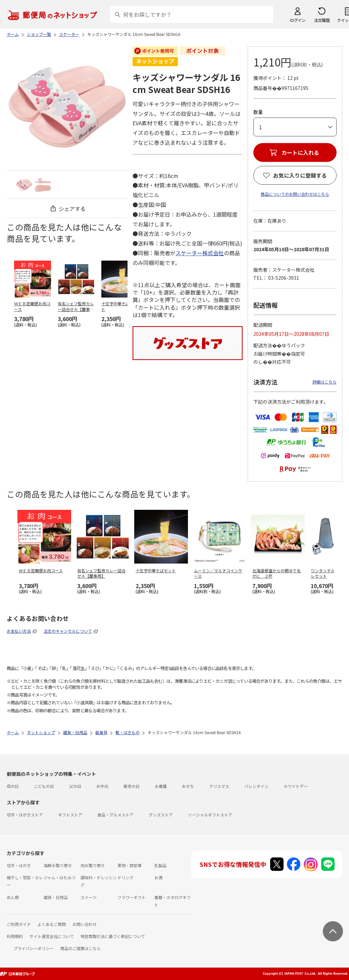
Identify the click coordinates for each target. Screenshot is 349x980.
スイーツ (89, 897)
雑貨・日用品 (56, 897)
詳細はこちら (325, 382)
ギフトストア (70, 815)
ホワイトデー (296, 786)
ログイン (298, 20)
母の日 (13, 786)
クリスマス (219, 786)
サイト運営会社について (52, 936)
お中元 (102, 786)
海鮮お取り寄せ (58, 865)
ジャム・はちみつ (60, 877)
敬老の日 (132, 786)
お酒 (158, 877)
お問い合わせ (85, 924)
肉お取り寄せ (93, 865)
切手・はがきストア (25, 815)
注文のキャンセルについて (68, 631)
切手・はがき (19, 865)
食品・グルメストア (115, 815)
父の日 (75, 786)
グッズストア (161, 815)
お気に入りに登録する (300, 175)
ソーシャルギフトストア (210, 815)
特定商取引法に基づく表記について (113, 936)
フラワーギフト (132, 897)
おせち (188, 786)
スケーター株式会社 (200, 253)
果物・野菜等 (130, 865)
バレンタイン (256, 786)
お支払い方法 (19, 631)
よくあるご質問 (52, 924)
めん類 (13, 897)
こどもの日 (44, 786)
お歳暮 (161, 786)
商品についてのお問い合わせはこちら (295, 194)
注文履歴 (322, 20)
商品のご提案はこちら (81, 948)
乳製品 (160, 865)
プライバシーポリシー (34, 948)
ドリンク (126, 877)
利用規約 (15, 936)
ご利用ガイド (19, 924)
